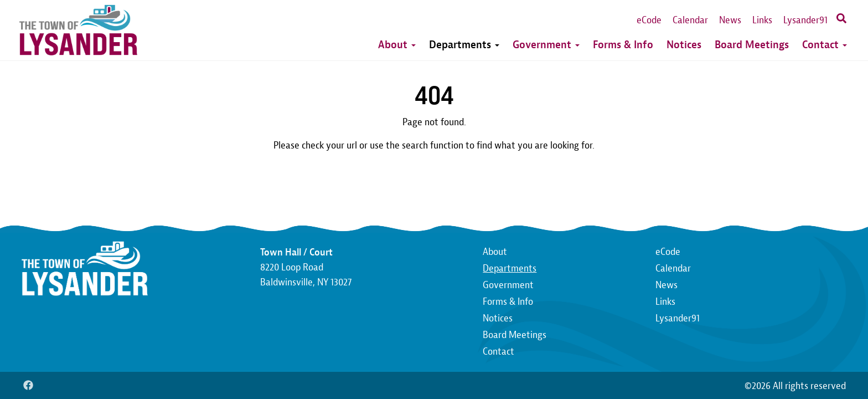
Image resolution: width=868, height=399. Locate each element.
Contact (825, 45)
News (730, 20)
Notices (684, 45)
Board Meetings (752, 45)
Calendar (690, 20)
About (397, 45)
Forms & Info (623, 45)
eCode (649, 20)
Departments (464, 45)
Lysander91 (805, 20)
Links (762, 20)
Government (546, 45)
